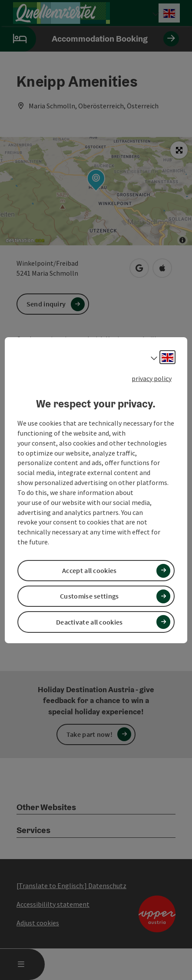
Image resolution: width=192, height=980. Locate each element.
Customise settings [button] (89, 596)
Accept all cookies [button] (89, 570)
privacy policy (152, 378)
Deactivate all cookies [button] (89, 622)
